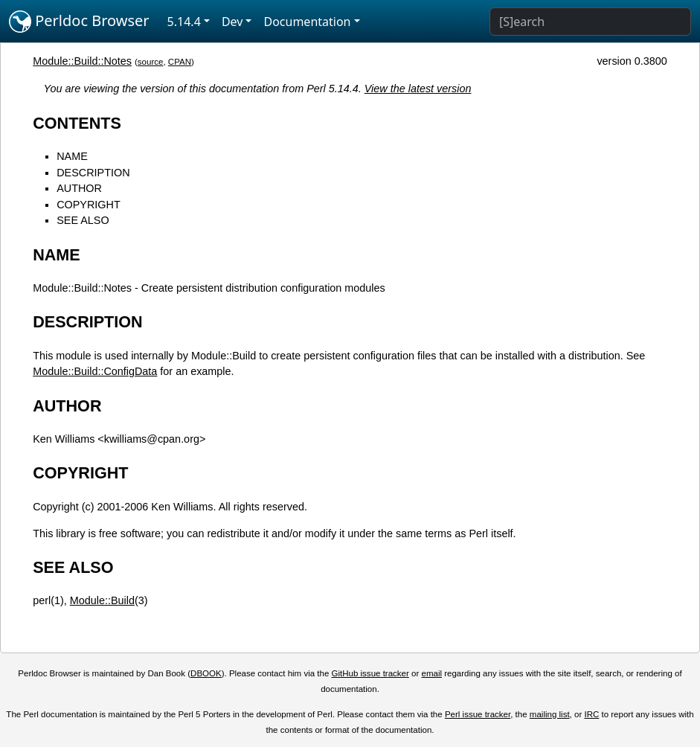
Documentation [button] (307, 22)
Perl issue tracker (478, 714)
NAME (72, 156)
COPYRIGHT (89, 205)
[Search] (590, 22)
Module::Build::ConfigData (95, 371)
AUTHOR (79, 188)
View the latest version (418, 89)
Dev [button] (232, 22)
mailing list (550, 714)
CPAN (180, 62)
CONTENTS (77, 123)
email (431, 673)
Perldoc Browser (79, 22)
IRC (591, 714)
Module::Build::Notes (82, 61)
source (151, 62)
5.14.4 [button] (184, 22)
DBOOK (206, 673)
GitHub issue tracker (370, 673)
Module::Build (102, 600)
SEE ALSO (83, 220)
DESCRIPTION (93, 173)
